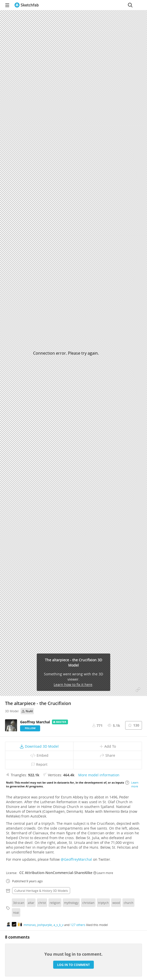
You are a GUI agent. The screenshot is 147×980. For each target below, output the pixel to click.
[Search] (130, 5)
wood (116, 903)
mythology (71, 903)
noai (16, 912)
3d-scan (19, 903)
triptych (103, 903)
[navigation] (7, 5)
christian (88, 903)
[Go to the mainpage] (27, 5)
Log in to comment (73, 965)
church (128, 903)
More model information (99, 775)
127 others (78, 925)
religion (55, 903)
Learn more (132, 784)
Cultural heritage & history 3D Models (41, 891)
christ (42, 903)
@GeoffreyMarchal (76, 859)
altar (31, 903)
